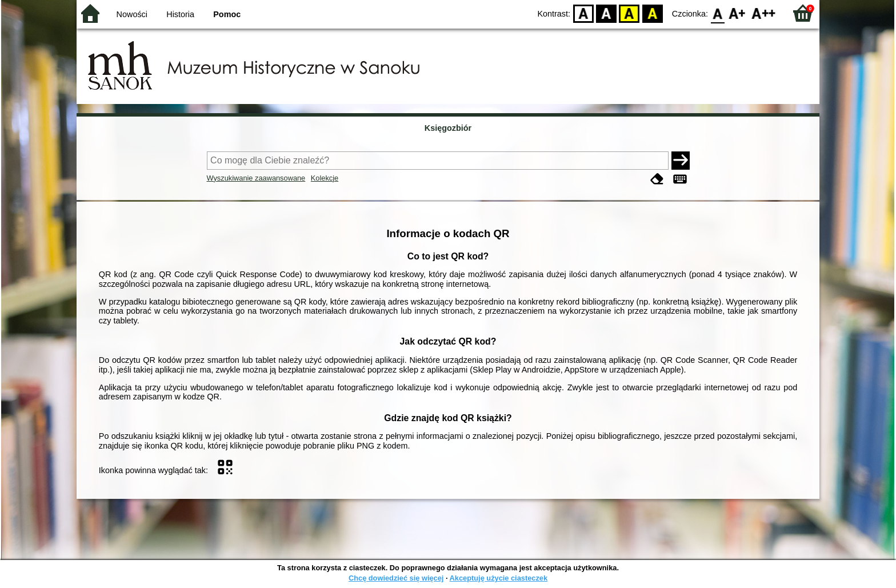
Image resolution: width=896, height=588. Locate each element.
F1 (737, 13)
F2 (764, 13)
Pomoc (227, 14)
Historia (180, 14)
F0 (717, 13)
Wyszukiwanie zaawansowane (256, 178)
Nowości (132, 14)
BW (606, 13)
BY (652, 13)
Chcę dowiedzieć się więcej (396, 578)
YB (629, 13)
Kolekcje (325, 178)
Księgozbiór (448, 128)
